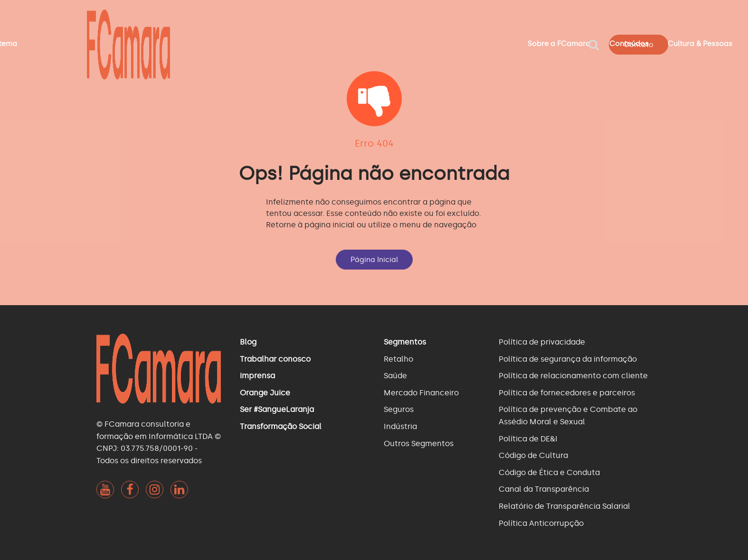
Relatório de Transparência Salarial (564, 506)
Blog (248, 342)
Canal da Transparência (544, 489)
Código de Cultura (533, 455)
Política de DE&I (528, 439)
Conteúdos (629, 44)
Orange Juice (265, 393)
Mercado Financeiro (421, 393)
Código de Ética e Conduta (549, 472)
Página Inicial (374, 260)
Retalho (398, 359)
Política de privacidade (542, 342)
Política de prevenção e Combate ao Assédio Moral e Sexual (568, 415)
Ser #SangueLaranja (277, 409)
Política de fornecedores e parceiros (567, 393)
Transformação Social (281, 426)
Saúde (395, 376)
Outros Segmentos (419, 443)
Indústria (400, 426)
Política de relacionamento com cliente (573, 376)
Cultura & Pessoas (700, 44)
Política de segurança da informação (568, 359)
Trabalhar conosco (275, 359)
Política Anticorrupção (541, 523)
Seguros (399, 409)
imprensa (257, 376)
